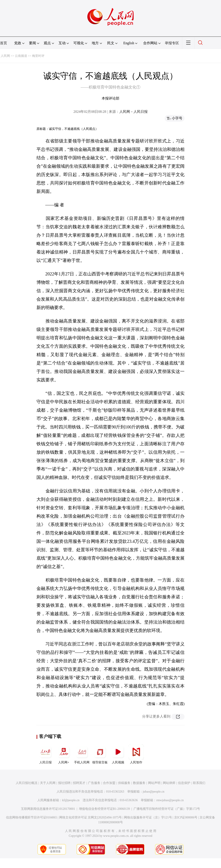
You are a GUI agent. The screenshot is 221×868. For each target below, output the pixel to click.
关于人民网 (48, 783)
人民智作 (136, 754)
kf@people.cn (71, 800)
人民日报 (46, 754)
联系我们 (199, 783)
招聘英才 (79, 783)
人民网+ (64, 754)
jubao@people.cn (154, 792)
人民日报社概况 (27, 783)
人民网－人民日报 (133, 112)
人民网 (5, 56)
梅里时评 (38, 56)
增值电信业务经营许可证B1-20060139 (104, 809)
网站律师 (169, 783)
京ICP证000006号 (186, 817)
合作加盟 (109, 783)
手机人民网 (82, 754)
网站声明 (154, 783)
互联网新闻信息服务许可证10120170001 (48, 809)
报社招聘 (64, 783)
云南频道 (21, 56)
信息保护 (184, 783)
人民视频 (118, 754)
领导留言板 (100, 754)
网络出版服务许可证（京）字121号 (148, 817)
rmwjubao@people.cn (170, 800)
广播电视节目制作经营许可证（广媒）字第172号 (167, 809)
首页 (4, 43)
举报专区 (172, 43)
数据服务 (139, 783)
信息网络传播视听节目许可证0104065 (31, 817)
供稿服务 (124, 783)
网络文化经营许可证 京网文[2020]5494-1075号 (91, 817)
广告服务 (94, 783)
